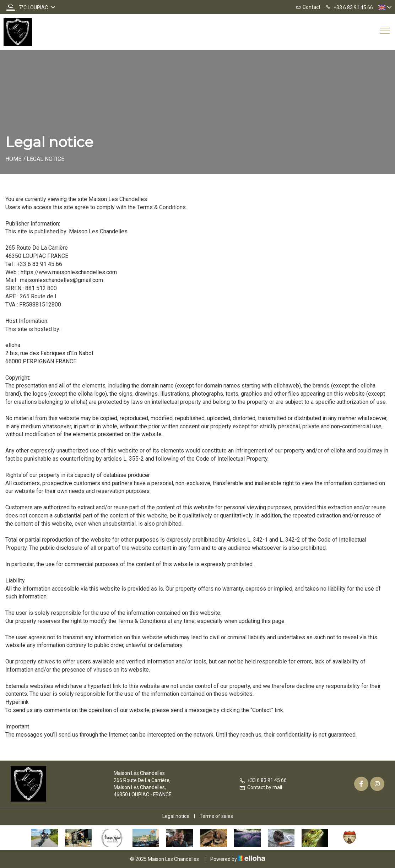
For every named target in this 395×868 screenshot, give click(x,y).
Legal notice (176, 816)
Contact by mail (261, 787)
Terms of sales (216, 816)
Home (13, 159)
